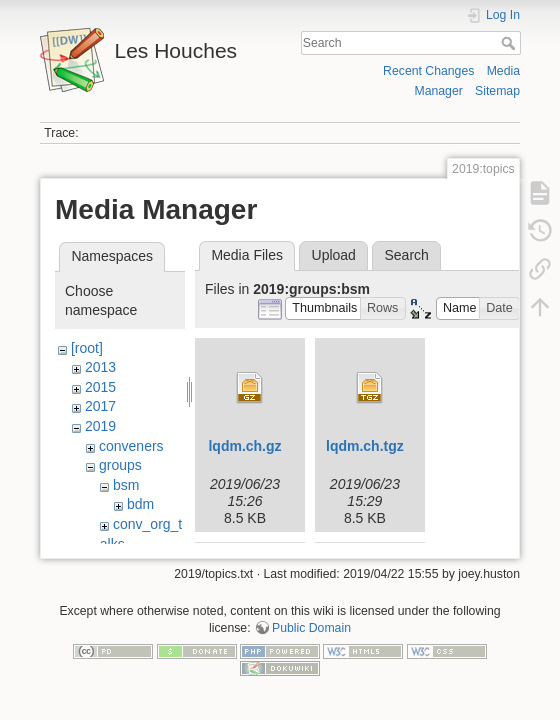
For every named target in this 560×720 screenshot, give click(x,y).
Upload (334, 255)
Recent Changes (428, 71)
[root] (87, 348)
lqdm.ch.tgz (365, 446)
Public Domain (311, 637)
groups (120, 465)
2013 (100, 367)
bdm (140, 504)
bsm (126, 485)
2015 (100, 387)
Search (510, 43)
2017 (100, 406)
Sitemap (497, 91)
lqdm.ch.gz (244, 446)
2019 (100, 426)
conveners (131, 446)
